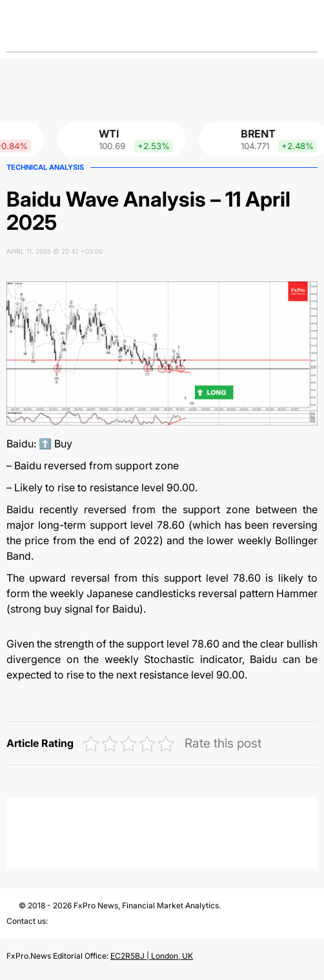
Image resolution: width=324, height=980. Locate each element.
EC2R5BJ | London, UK (152, 956)
